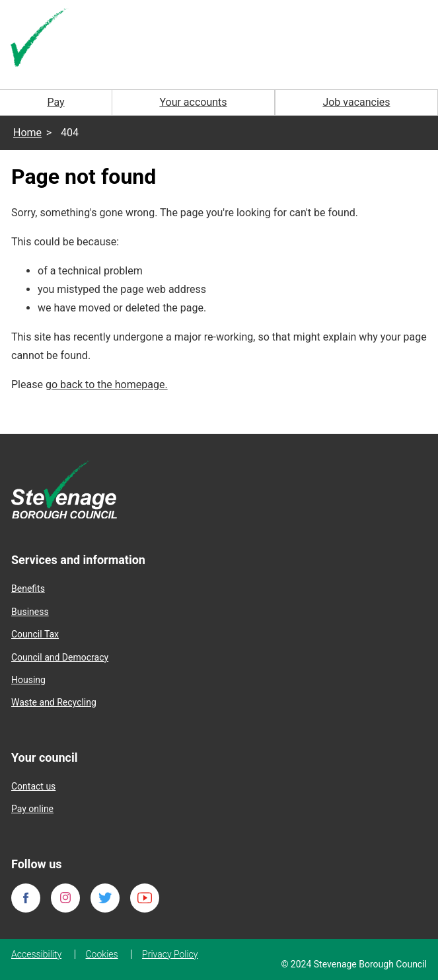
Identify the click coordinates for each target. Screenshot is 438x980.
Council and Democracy (60, 657)
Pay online (32, 809)
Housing (28, 680)
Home (27, 133)
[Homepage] (40, 39)
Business (30, 612)
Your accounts (193, 102)
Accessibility (36, 954)
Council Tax (35, 634)
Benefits (28, 589)
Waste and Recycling (54, 702)
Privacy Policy (170, 954)
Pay (55, 102)
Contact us (33, 786)
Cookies (102, 954)
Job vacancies (356, 102)
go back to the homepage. (107, 385)
